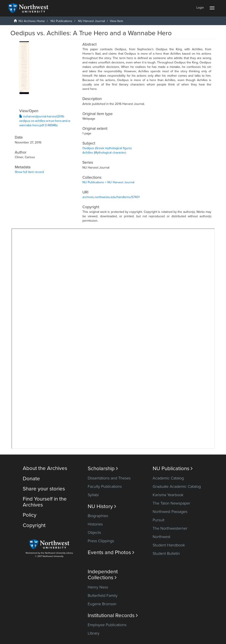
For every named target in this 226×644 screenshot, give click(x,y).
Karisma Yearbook (168, 495)
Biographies (98, 516)
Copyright (34, 525)
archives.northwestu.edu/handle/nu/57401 (111, 197)
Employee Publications (107, 625)
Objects (94, 533)
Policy (30, 515)
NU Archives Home (32, 21)
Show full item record (29, 172)
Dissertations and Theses (109, 478)
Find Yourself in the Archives (45, 502)
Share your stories (44, 489)
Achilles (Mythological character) (104, 153)
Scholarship (103, 469)
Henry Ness (98, 587)
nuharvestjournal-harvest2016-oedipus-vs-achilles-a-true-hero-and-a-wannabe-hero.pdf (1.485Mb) (45, 121)
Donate (31, 479)
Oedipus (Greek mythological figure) (107, 148)
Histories (95, 524)
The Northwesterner (170, 528)
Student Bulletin (166, 553)
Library (94, 633)
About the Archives (45, 468)
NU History (102, 506)
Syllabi (93, 495)
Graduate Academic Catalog (177, 486)
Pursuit (159, 520)
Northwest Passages (170, 512)
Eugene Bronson (102, 604)
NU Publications (61, 21)
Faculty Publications (105, 486)
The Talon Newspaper (171, 503)
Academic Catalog (168, 478)
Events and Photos (111, 552)
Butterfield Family (103, 596)
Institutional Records (113, 615)
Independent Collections (103, 575)
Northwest (161, 537)
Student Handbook (169, 545)
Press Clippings (101, 541)
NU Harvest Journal (91, 21)
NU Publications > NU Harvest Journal (108, 182)
